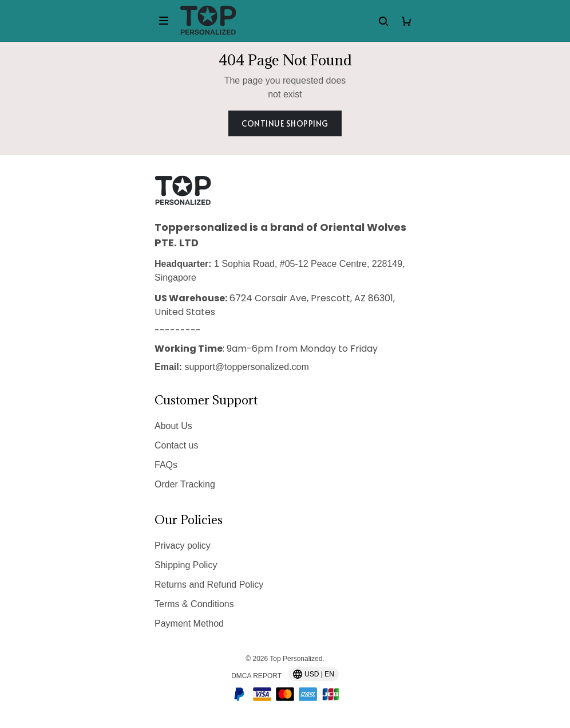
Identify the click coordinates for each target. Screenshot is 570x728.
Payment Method (189, 623)
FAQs (166, 465)
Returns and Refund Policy (209, 585)
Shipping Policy (186, 565)
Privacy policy (183, 546)
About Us (173, 426)
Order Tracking (185, 484)
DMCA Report (256, 676)
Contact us (176, 445)
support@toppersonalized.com (246, 367)
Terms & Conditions (194, 604)
